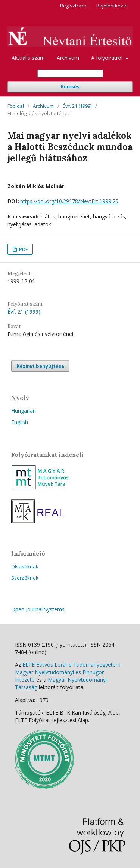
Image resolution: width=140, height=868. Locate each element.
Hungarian (24, 411)
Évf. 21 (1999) (77, 106)
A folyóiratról (108, 58)
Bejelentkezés (113, 6)
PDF (23, 249)
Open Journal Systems (38, 609)
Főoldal (16, 106)
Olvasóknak (25, 566)
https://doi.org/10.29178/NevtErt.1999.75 (69, 201)
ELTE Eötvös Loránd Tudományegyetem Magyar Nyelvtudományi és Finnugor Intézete (68, 672)
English (20, 422)
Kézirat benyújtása (40, 366)
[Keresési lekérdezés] (70, 74)
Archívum (68, 58)
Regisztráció (74, 6)
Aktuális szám (28, 58)
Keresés (70, 87)
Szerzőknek (25, 578)
